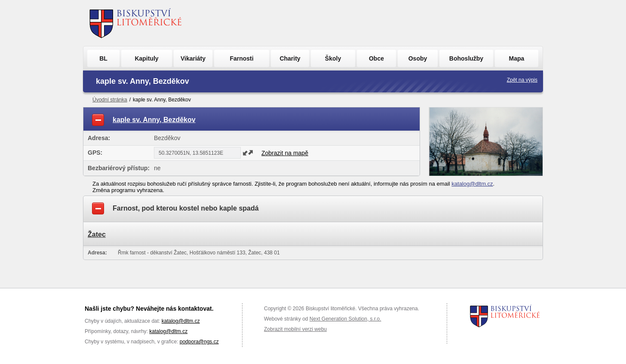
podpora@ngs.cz (199, 342)
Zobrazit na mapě (285, 153)
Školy (333, 58)
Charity (290, 58)
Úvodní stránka (110, 100)
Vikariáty (193, 58)
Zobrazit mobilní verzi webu (295, 329)
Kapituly (146, 58)
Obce (376, 58)
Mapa (517, 58)
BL (103, 58)
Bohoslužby (466, 58)
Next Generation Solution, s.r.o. (345, 319)
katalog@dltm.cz (472, 184)
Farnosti (241, 58)
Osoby (418, 58)
